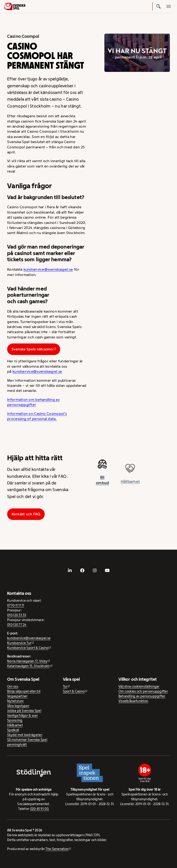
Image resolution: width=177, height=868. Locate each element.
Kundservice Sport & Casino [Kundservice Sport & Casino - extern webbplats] (28, 648)
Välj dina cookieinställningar (139, 686)
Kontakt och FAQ (26, 514)
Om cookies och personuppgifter (143, 691)
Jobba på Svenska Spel (24, 711)
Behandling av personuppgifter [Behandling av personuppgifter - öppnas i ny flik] (142, 696)
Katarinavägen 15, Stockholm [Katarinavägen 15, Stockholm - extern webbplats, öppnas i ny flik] (28, 666)
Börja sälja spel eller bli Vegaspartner (24, 694)
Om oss (13, 686)
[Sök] (159, 6)
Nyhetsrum (15, 701)
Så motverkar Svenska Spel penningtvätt (27, 742)
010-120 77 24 (17, 625)
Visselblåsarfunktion (133, 701)
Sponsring (15, 720)
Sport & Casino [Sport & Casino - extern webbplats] (74, 691)
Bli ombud (102, 482)
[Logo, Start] (15, 6)
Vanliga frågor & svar (22, 716)
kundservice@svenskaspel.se (48, 269)
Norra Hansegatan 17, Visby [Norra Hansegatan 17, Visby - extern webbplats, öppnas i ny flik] (27, 661)
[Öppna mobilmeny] (169, 6)
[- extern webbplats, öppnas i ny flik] (70, 570)
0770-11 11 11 (16, 605)
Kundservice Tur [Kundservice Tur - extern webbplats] (19, 643)
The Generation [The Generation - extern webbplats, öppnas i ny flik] (57, 849)
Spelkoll (13, 730)
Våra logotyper (18, 706)
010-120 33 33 (17, 615)
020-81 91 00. (40, 809)
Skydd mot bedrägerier (25, 735)
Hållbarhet (15, 725)
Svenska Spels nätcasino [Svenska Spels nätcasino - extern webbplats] (32, 349)
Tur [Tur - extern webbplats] (65, 686)
